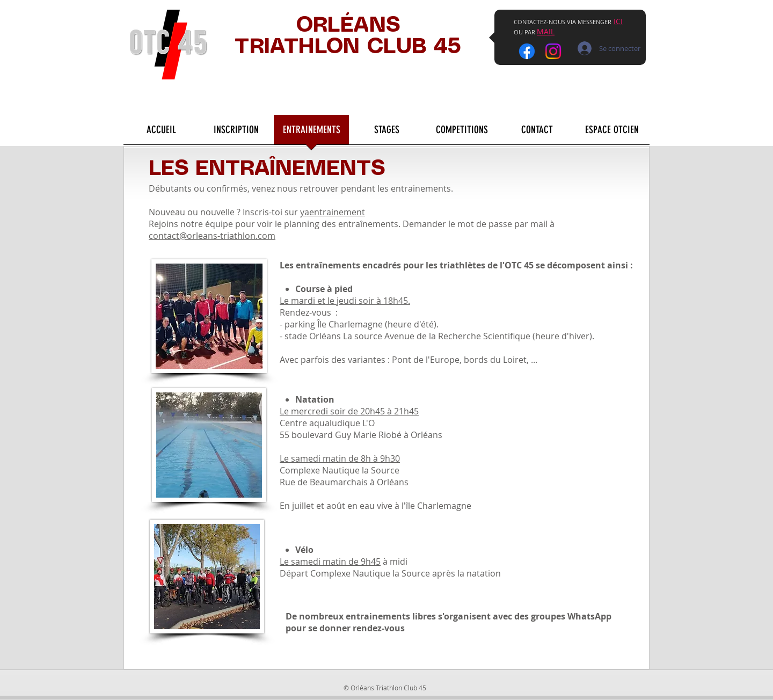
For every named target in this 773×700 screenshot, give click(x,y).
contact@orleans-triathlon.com (212, 236)
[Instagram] (553, 51)
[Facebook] (527, 51)
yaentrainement (333, 212)
